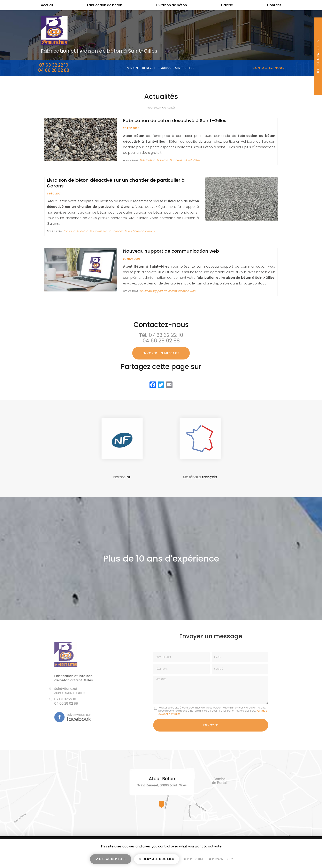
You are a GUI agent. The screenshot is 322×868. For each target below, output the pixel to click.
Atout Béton (154, 108)
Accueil (47, 5)
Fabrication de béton (105, 5)
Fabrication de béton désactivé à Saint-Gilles (175, 121)
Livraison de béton (172, 5)
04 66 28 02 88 (54, 70)
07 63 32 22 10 (54, 65)
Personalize (194, 859)
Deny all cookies (157, 859)
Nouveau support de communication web (171, 251)
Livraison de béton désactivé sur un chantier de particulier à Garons (116, 183)
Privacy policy (221, 859)
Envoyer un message (161, 353)
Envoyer (211, 725)
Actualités (170, 108)
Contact (274, 5)
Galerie (227, 5)
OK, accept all (111, 859)
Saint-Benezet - (162, 68)
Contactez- (268, 68)
